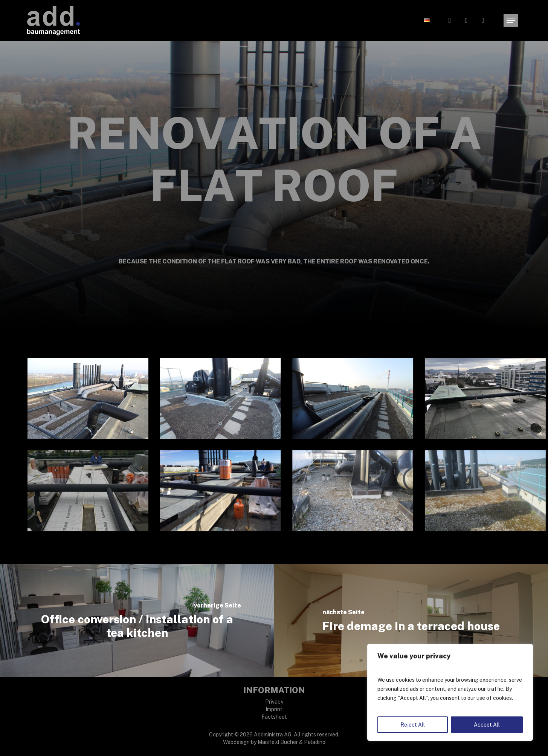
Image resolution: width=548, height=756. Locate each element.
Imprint (274, 709)
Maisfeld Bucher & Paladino (292, 742)
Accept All (487, 725)
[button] (511, 21)
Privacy (274, 702)
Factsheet (274, 717)
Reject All (413, 725)
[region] (450, 692)
